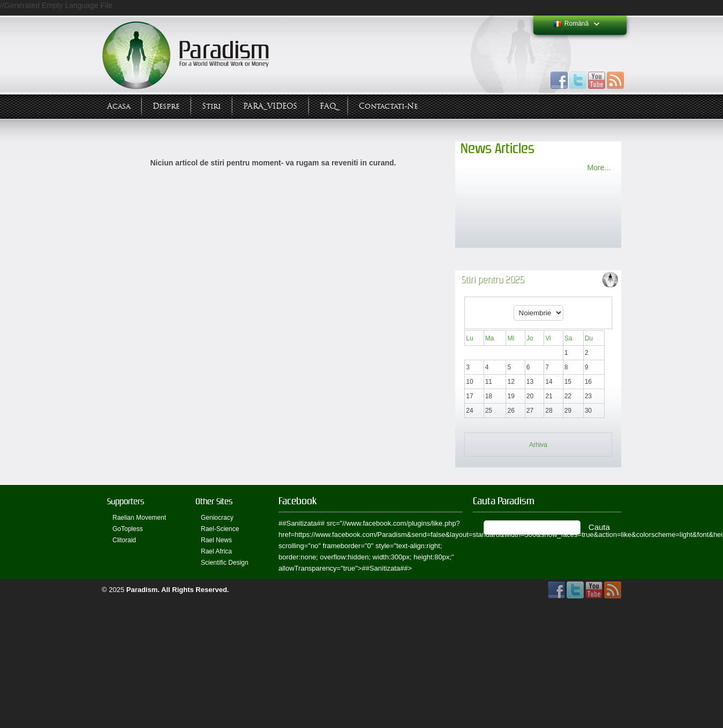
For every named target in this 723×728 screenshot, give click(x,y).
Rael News (216, 540)
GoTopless (128, 529)
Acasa (119, 106)
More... (599, 168)
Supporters (126, 501)
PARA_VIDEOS (270, 106)
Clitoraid (124, 540)
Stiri (211, 106)
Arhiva (538, 445)
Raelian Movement (139, 518)
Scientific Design (225, 563)
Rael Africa (216, 551)
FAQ (328, 106)
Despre (166, 106)
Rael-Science (220, 529)
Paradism (142, 590)
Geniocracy (217, 518)
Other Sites (214, 501)
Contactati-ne (388, 106)
